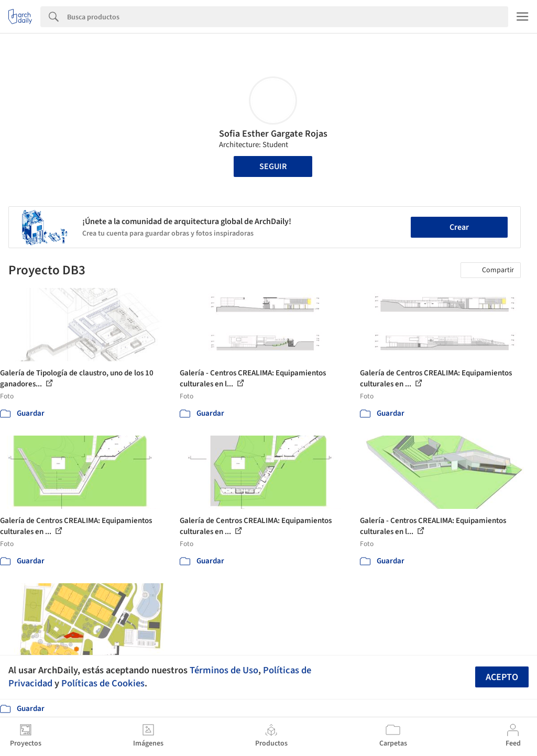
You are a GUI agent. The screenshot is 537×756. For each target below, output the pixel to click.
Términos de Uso (224, 670)
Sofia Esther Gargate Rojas (273, 134)
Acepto (502, 677)
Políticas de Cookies (103, 683)
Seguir (273, 166)
